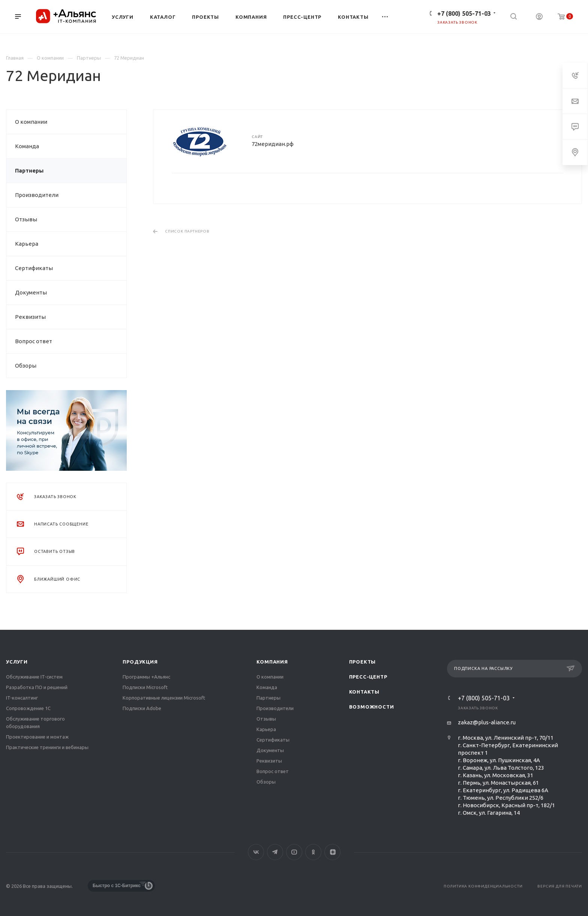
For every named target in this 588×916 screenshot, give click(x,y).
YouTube (294, 852)
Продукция (140, 662)
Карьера (27, 244)
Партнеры (29, 170)
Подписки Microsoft (145, 687)
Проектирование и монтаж (37, 737)
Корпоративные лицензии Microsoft (164, 698)
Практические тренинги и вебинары (47, 747)
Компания (272, 662)
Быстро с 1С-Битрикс (117, 886)
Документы (31, 292)
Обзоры (26, 366)
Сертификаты (34, 268)
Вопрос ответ (34, 341)
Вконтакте (256, 852)
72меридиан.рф (273, 144)
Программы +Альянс (146, 677)
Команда (27, 146)
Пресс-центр (368, 677)
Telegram (275, 852)
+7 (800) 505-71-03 (464, 14)
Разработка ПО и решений (37, 687)
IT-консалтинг (22, 698)
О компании (31, 122)
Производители (37, 195)
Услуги (17, 662)
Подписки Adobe (142, 708)
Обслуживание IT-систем (34, 677)
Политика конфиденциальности (483, 886)
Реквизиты (30, 317)
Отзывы (26, 219)
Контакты (364, 692)
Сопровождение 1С (28, 708)
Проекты (363, 662)
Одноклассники (313, 852)
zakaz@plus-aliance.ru (487, 722)
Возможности (372, 707)
